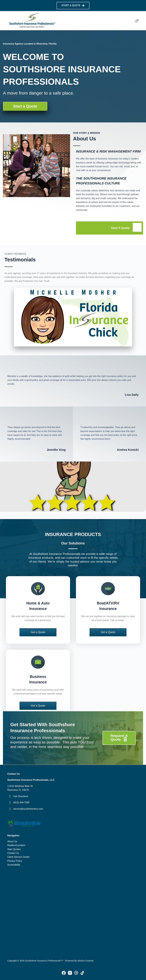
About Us (12, 841)
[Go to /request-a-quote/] (109, 228)
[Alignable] (82, 973)
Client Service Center (18, 857)
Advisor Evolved (85, 961)
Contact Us (13, 853)
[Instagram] (70, 973)
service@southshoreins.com (28, 809)
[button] (38, 632)
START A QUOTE (73, 6)
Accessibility (14, 865)
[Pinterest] (76, 973)
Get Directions (21, 796)
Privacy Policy (15, 861)
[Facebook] (64, 973)
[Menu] (137, 21)
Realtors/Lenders (16, 845)
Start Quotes (14, 849)
